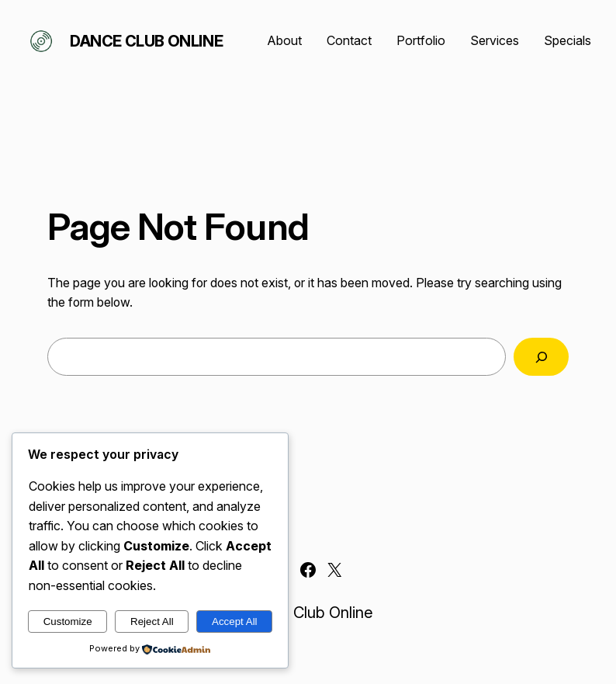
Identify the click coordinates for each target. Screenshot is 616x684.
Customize (68, 622)
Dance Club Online (146, 41)
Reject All (152, 622)
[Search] (541, 357)
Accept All (235, 622)
